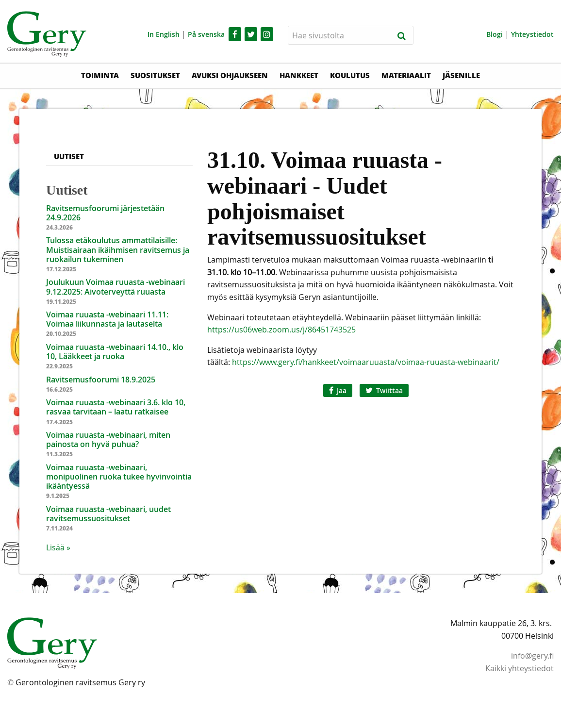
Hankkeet (299, 75)
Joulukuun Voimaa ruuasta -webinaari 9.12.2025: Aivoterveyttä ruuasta (115, 287)
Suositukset (155, 75)
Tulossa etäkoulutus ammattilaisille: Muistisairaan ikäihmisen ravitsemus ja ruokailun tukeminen (118, 249)
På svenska (206, 34)
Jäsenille (461, 75)
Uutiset (69, 156)
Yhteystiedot (532, 34)
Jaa (338, 390)
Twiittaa (384, 390)
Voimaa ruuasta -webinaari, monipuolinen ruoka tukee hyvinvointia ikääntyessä (119, 477)
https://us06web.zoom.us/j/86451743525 (281, 330)
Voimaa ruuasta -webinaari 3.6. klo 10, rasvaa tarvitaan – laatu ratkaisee (116, 407)
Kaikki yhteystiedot (520, 668)
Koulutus (350, 75)
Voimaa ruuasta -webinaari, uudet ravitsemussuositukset (108, 514)
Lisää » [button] (58, 547)
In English (164, 34)
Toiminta (100, 75)
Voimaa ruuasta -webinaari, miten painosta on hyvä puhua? (108, 439)
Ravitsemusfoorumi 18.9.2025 (101, 380)
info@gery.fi (532, 656)
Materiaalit (406, 75)
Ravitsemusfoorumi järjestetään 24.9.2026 (105, 213)
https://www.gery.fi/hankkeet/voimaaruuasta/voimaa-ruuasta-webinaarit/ (365, 362)
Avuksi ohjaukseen (230, 75)
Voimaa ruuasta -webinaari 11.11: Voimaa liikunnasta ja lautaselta (107, 319)
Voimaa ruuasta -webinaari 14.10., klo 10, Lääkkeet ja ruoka (115, 352)
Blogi (495, 34)
